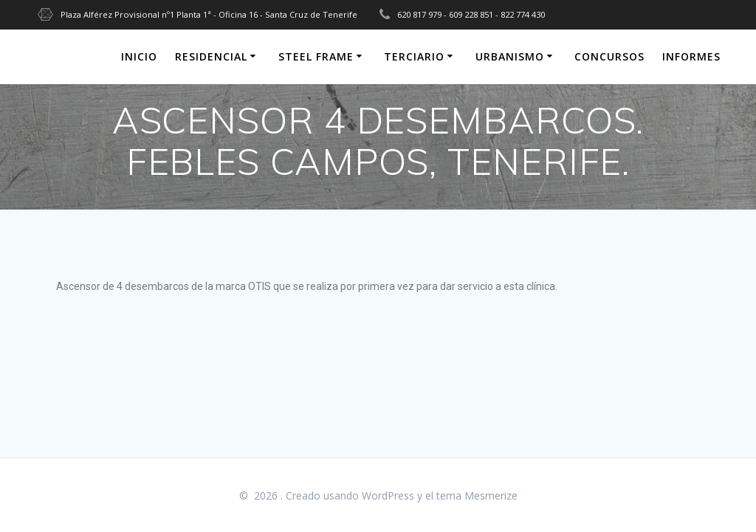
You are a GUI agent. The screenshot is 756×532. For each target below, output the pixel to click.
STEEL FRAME (316, 56)
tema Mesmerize (477, 495)
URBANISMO (510, 56)
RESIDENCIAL (211, 56)
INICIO (139, 56)
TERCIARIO (414, 56)
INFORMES (691, 56)
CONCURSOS (609, 56)
